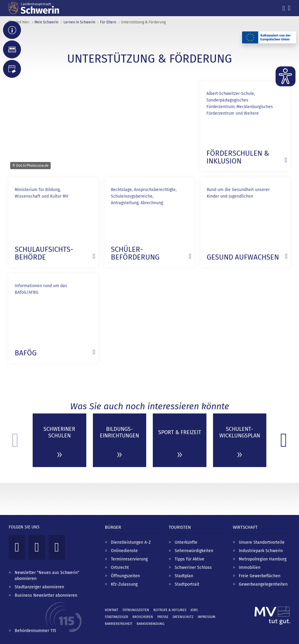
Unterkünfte (186, 542)
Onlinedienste (124, 551)
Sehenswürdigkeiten (194, 551)
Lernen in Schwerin (79, 22)
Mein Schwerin (46, 22)
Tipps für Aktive (189, 559)
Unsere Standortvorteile (262, 542)
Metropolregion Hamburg (263, 559)
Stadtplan (184, 576)
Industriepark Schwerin (261, 551)
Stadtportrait (187, 584)
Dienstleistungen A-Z (131, 542)
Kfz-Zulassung (124, 584)
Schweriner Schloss (193, 568)
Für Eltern (108, 22)
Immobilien (250, 568)
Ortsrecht (120, 568)
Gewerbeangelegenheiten (263, 584)
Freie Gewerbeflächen (260, 576)
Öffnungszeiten (125, 576)
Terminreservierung (129, 559)
